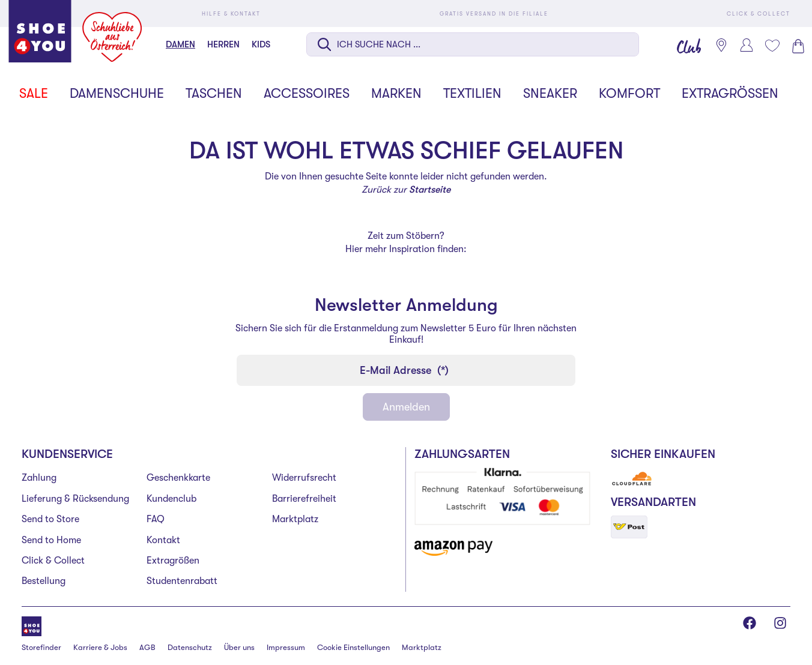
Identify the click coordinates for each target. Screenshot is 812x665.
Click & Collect (53, 561)
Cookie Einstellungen (353, 647)
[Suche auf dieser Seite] (473, 44)
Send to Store (50, 519)
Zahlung (39, 478)
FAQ (156, 519)
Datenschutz (190, 647)
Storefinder (41, 647)
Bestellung (44, 581)
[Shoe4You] (32, 625)
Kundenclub (171, 499)
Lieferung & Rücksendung (75, 499)
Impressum (286, 647)
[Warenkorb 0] (797, 46)
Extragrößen (173, 561)
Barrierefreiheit (304, 499)
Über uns (239, 647)
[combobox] (473, 46)
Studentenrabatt (182, 581)
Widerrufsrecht (304, 478)
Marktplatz (295, 519)
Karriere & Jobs (100, 647)
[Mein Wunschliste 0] (772, 46)
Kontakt (163, 540)
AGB (147, 647)
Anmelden (406, 407)
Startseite (430, 190)
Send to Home (51, 540)
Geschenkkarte (178, 478)
